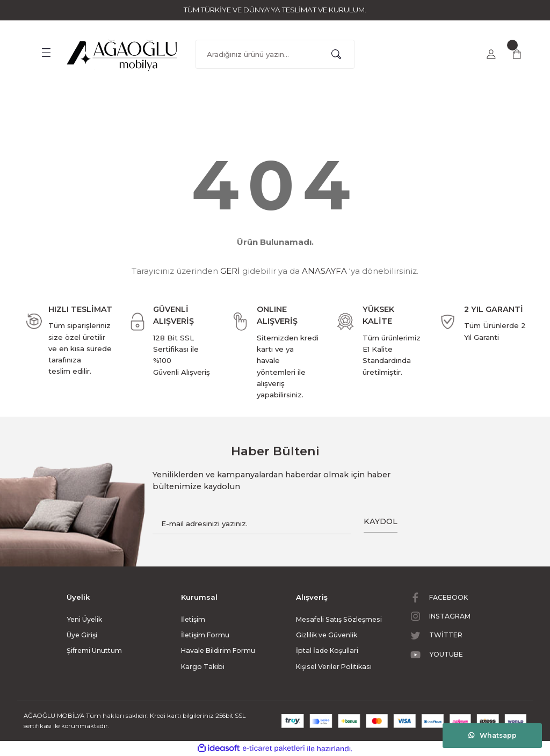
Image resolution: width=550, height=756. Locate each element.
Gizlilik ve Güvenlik (327, 635)
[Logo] (122, 53)
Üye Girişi (82, 635)
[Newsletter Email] (252, 524)
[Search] (275, 54)
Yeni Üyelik (84, 619)
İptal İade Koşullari (327, 650)
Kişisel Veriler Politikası (334, 667)
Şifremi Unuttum (94, 650)
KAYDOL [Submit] (381, 521)
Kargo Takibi (203, 667)
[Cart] (517, 54)
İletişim (193, 619)
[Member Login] (491, 54)
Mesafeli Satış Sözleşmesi (339, 619)
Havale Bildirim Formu (218, 650)
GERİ (230, 271)
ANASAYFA (324, 271)
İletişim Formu (205, 635)
